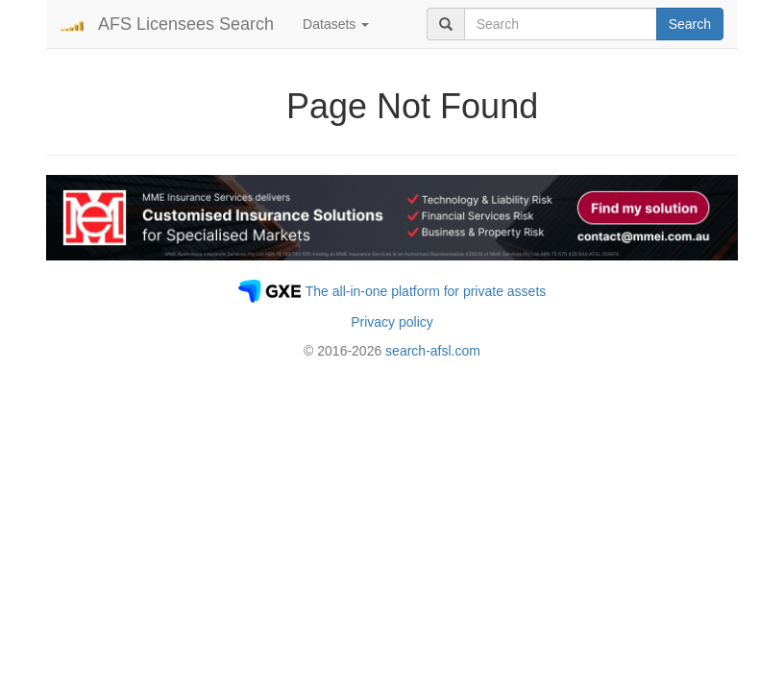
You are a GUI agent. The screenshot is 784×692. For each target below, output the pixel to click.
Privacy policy (392, 322)
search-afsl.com (433, 351)
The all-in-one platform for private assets (426, 291)
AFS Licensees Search (186, 24)
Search (690, 24)
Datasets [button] (336, 24)
